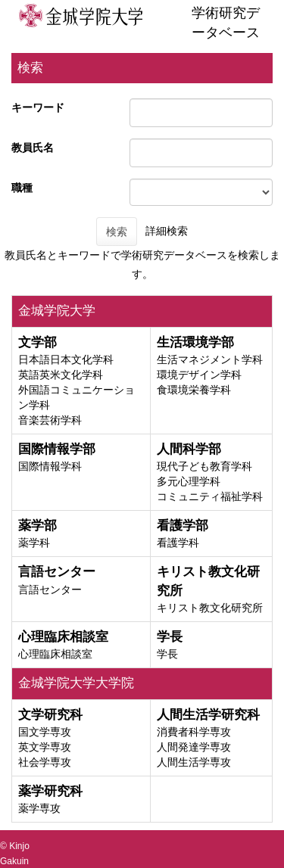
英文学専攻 (45, 747)
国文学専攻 (45, 732)
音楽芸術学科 (50, 420)
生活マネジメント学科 (210, 359)
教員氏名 (33, 148)
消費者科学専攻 (194, 732)
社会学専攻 (45, 762)
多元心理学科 (189, 481)
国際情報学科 (50, 466)
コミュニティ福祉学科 (210, 496)
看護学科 (178, 543)
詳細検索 (167, 231)
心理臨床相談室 (55, 654)
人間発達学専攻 (194, 747)
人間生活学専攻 (194, 762)
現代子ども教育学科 (204, 466)
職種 (22, 188)
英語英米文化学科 (61, 375)
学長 (167, 654)
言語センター (50, 590)
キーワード (38, 107)
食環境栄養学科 (194, 390)
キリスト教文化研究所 (210, 608)
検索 (117, 232)
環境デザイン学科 (199, 375)
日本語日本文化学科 (66, 359)
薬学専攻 (39, 808)
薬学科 (34, 543)
